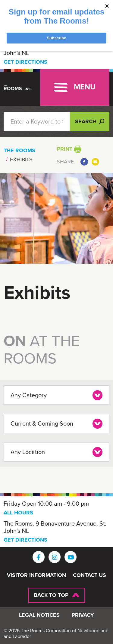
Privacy (83, 615)
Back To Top (51, 595)
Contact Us (89, 575)
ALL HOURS (18, 513)
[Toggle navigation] (75, 87)
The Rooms (19, 150)
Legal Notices (39, 615)
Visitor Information (36, 575)
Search (90, 121)
